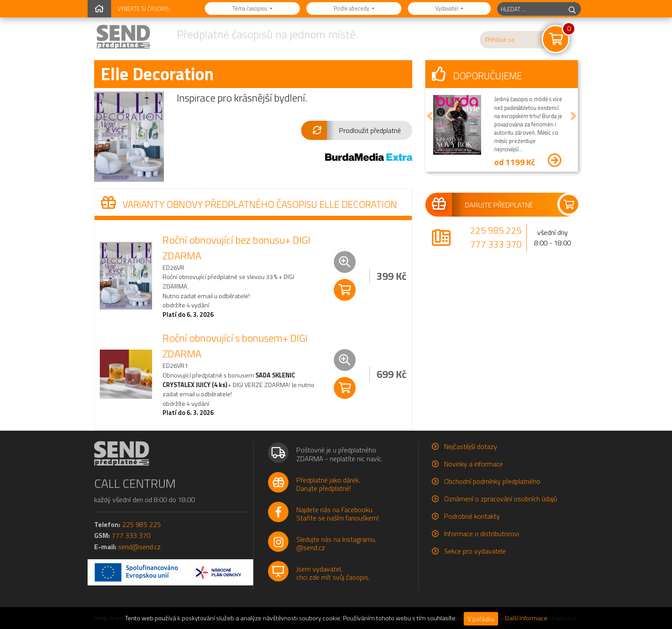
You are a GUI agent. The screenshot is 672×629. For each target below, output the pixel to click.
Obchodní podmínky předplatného (492, 481)
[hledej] (572, 9)
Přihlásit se (500, 40)
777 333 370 (496, 244)
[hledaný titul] (531, 9)
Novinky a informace (473, 464)
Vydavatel (447, 8)
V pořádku (481, 619)
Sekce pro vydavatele (475, 551)
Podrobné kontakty (472, 516)
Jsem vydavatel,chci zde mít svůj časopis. (333, 573)
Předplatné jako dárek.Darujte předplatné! (328, 484)
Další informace (526, 618)
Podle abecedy (352, 8)
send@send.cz (139, 547)
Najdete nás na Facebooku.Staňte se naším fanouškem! (338, 514)
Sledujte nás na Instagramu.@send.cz (336, 543)
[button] (357, 130)
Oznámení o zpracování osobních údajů (501, 499)
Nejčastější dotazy (471, 446)
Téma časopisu (250, 8)
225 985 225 (496, 230)
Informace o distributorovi (482, 534)
